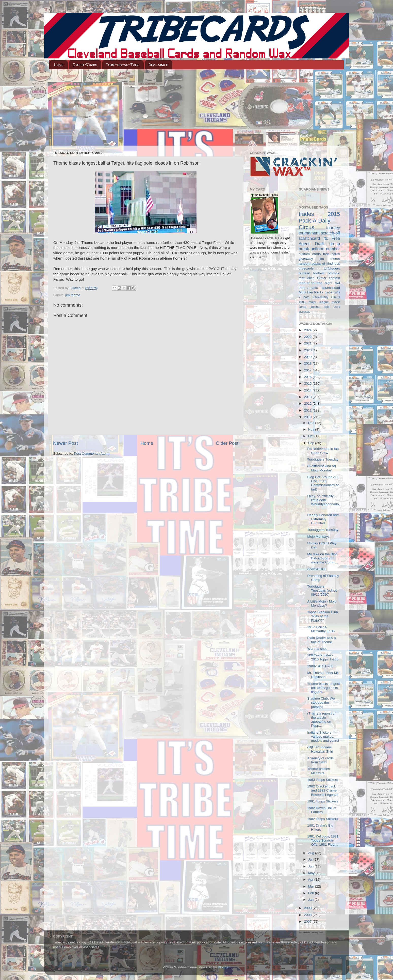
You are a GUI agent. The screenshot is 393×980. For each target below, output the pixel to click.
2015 (308, 383)
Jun (312, 866)
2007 (308, 921)
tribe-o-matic (308, 288)
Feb (312, 893)
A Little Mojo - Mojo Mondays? (322, 603)
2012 (308, 404)
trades (306, 214)
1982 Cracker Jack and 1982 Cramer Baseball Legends (323, 790)
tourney (333, 228)
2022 (308, 337)
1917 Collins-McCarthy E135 (321, 629)
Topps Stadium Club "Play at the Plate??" (323, 616)
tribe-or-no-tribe (311, 283)
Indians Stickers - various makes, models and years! (323, 737)
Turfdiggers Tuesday (323, 459)
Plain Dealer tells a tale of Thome (322, 640)
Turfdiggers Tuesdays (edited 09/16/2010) (322, 590)
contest (334, 278)
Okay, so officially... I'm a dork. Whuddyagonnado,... (323, 502)
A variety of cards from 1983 (320, 760)
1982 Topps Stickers (323, 819)
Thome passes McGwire (318, 771)
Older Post (227, 443)
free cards (332, 254)
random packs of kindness (320, 264)
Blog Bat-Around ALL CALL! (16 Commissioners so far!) (323, 483)
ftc (326, 238)
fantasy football (312, 273)
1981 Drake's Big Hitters (320, 827)
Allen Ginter (317, 278)
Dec (312, 423)
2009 (308, 908)
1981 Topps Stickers (323, 801)
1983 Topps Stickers (323, 780)
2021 (308, 343)
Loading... (257, 270)
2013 (308, 397)
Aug (312, 853)
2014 (308, 390)
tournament (309, 233)
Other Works (85, 65)
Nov (312, 429)
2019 (308, 357)
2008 (308, 915)
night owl (333, 283)
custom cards (310, 254)
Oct (311, 436)
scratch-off (330, 233)
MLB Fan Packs (311, 292)
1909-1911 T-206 (320, 666)
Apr (311, 880)
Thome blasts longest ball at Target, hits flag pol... (323, 688)
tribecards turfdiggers (320, 268)
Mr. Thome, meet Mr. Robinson (323, 675)
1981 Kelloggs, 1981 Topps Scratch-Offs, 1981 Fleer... (323, 840)
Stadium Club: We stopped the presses (321, 702)
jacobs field (320, 307)
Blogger (224, 967)
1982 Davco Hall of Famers (322, 810)
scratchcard (309, 238)
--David (76, 288)
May (312, 873)
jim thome (73, 295)
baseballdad (331, 288)
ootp (306, 297)
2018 (308, 363)
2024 (308, 330)
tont (302, 278)
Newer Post (65, 443)
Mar (312, 886)
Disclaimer (158, 65)
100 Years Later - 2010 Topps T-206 (323, 657)
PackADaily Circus (326, 297)
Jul (311, 859)
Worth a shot (317, 649)
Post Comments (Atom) (92, 454)
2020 (308, 350)
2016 (308, 377)
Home (59, 65)
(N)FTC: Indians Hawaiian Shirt (320, 749)
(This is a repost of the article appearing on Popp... (321, 720)
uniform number (325, 249)
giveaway (306, 259)
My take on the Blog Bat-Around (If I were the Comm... (323, 558)
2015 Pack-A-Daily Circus (320, 221)
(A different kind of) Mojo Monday (322, 468)
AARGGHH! (316, 569)
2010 (308, 417)
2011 (308, 410)
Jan (312, 900)
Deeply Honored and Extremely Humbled (323, 519)
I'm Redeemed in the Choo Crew (323, 451)
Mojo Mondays (318, 537)
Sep (312, 443)
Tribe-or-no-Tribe (123, 65)
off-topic (334, 273)
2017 (308, 370)
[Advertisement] (196, 107)
